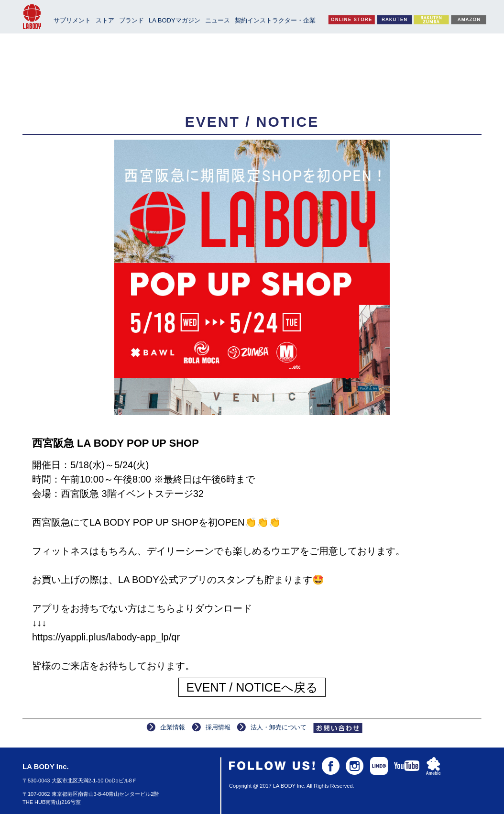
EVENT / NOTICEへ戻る (252, 687)
